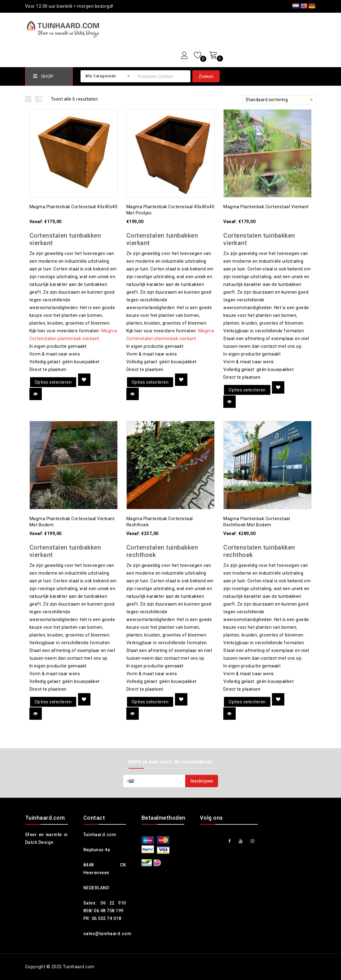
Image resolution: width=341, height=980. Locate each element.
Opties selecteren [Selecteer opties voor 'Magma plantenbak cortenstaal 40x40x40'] (53, 382)
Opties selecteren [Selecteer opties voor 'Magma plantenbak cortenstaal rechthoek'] (150, 702)
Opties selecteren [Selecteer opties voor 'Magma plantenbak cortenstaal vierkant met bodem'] (53, 702)
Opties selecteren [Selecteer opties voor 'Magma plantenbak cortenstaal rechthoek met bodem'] (247, 702)
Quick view (36, 394)
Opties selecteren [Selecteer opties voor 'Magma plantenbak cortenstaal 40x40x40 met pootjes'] (150, 382)
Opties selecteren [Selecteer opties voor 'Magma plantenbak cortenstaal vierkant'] (247, 390)
